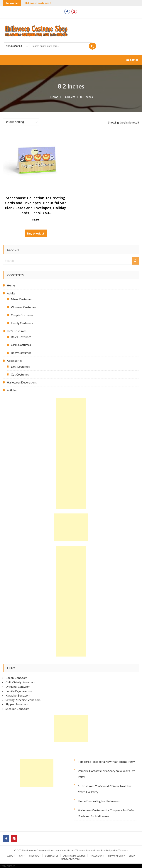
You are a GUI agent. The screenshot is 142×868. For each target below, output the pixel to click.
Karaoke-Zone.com (18, 695)
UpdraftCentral (71, 859)
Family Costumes (22, 323)
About (11, 856)
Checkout (35, 856)
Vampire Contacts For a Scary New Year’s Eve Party (106, 774)
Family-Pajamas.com (19, 691)
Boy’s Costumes (21, 337)
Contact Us (52, 856)
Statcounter (7, 866)
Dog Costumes (20, 366)
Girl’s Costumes (21, 345)
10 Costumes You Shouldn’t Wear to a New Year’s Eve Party (105, 789)
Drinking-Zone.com (18, 686)
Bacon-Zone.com (16, 678)
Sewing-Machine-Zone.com (23, 700)
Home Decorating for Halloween (99, 801)
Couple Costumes (22, 315)
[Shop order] (21, 122)
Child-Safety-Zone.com (20, 682)
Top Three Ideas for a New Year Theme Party (106, 762)
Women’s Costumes (23, 307)
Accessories (15, 361)
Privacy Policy (116, 856)
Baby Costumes (21, 353)
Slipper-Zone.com (17, 704)
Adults (11, 293)
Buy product (36, 233)
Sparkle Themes (118, 850)
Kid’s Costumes (17, 331)
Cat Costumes (20, 374)
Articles (12, 390)
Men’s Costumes (21, 299)
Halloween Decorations (22, 382)
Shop (132, 856)
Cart (22, 856)
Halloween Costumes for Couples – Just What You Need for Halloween (107, 813)
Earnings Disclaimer (74, 856)
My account (97, 856)
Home (11, 285)
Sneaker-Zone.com (17, 709)
